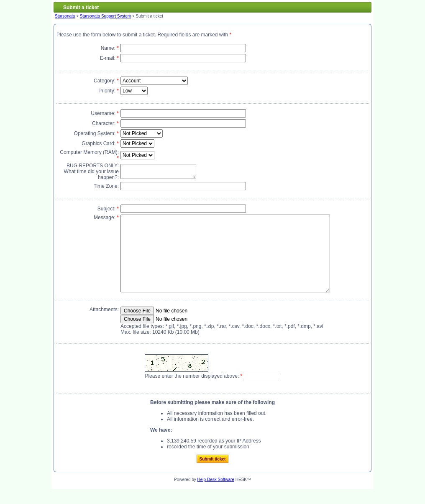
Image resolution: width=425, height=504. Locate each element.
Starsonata (65, 16)
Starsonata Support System (105, 16)
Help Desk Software (216, 495)
